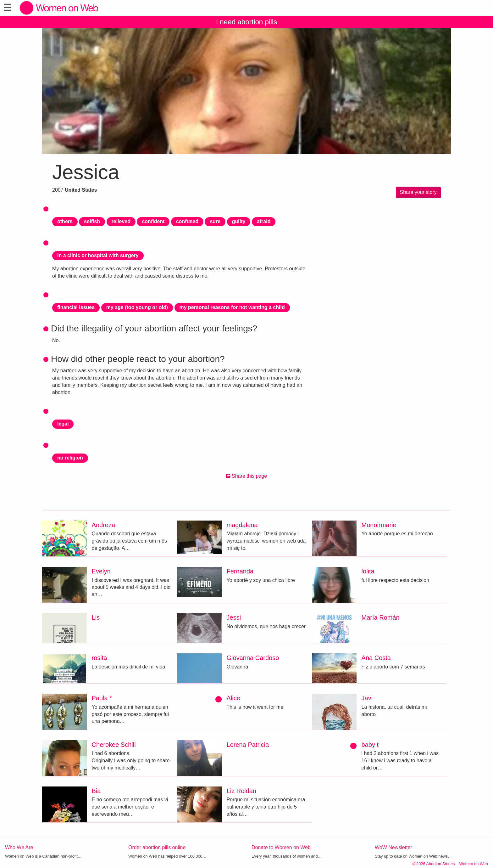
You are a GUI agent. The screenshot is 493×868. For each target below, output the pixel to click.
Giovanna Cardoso (253, 658)
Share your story (418, 192)
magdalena (242, 525)
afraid (264, 221)
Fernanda (240, 571)
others (65, 221)
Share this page (247, 476)
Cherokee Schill (114, 745)
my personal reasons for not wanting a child (232, 307)
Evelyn (101, 571)
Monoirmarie (379, 525)
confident (153, 221)
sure (215, 221)
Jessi (234, 617)
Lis (96, 617)
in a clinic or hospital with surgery (98, 255)
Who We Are (19, 847)
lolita (368, 571)
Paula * (102, 698)
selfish (92, 221)
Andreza (104, 525)
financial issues (76, 307)
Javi (367, 698)
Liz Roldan (242, 791)
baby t (370, 745)
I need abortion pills (246, 22)
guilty (239, 221)
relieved (121, 221)
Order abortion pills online (157, 847)
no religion (70, 458)
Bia (96, 791)
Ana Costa (376, 658)
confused (187, 221)
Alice (233, 698)
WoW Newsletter (393, 847)
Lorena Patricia (248, 745)
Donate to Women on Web (281, 847)
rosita (100, 658)
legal (63, 424)
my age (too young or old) (137, 307)
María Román (381, 617)
